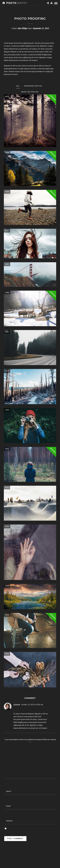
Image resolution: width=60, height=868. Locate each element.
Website (8, 815)
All (18, 86)
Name (7, 786)
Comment (9, 750)
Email (7, 800)
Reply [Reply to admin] (17, 709)
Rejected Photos (30, 92)
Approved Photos (33, 86)
